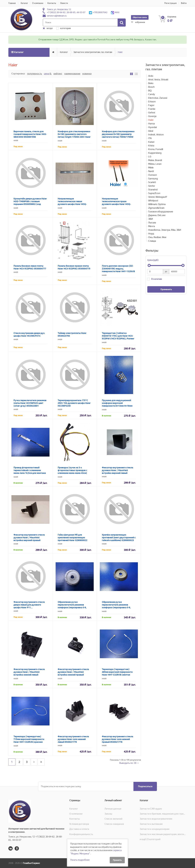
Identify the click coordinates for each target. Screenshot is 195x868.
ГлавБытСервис (31, 863)
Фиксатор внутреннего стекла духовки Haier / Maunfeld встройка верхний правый (29, 538)
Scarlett (152, 182)
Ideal (151, 131)
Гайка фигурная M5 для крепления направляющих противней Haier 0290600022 (73, 538)
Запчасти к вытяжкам (151, 824)
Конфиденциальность (81, 834)
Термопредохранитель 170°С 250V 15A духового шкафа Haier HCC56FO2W (74, 403)
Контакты (52, 3)
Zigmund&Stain (156, 208)
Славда (152, 241)
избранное (138, 22)
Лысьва (152, 223)
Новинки (87, 74)
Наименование (72, 74)
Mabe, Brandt (155, 160)
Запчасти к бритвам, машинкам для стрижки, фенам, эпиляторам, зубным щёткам (163, 814)
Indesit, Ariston (156, 135)
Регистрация (170, 3)
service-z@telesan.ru (57, 16)
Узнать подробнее (80, 860)
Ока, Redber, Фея (157, 237)
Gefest (152, 113)
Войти (184, 3)
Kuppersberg (155, 153)
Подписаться (145, 786)
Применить (166, 289)
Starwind (153, 190)
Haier (120, 52)
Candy (152, 94)
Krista (151, 146)
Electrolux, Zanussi (158, 98)
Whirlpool (153, 201)
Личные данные (113, 809)
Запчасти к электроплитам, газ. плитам (93, 52)
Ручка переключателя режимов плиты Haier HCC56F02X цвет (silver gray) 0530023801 (30, 403)
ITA (150, 138)
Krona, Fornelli (156, 149)
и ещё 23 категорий (150, 839)
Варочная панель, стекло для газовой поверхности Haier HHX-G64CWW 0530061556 (30, 134)
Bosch (151, 87)
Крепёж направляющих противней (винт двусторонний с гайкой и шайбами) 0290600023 (119, 538)
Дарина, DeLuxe (157, 215)
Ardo (151, 76)
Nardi (151, 171)
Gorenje (152, 116)
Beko (151, 83)
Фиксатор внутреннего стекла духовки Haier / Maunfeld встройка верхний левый (118, 470)
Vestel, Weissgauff (158, 197)
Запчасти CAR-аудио (151, 809)
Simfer (152, 186)
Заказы (108, 814)
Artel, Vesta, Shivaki (158, 80)
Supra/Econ (154, 193)
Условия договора (79, 824)
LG (150, 157)
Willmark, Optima (157, 204)
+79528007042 (98, 12)
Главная (12, 3)
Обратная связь (140, 17)
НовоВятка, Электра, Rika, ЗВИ (165, 230)
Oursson (153, 175)
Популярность (35, 74)
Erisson (152, 102)
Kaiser (151, 142)
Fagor (151, 105)
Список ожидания (114, 824)
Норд (151, 234)
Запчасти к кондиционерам (155, 829)
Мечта (152, 226)
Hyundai (152, 127)
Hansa (152, 124)
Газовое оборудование (161, 212)
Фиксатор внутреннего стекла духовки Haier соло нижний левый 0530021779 (73, 739)
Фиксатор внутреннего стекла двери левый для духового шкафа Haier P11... (29, 605)
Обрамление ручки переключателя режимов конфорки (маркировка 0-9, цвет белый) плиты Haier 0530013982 (72, 607)
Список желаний (113, 819)
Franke (152, 109)
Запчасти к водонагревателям (156, 819)
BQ (150, 91)
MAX (115, 12)
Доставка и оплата (79, 829)
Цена (46, 74)
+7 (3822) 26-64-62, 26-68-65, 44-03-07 (66, 12)
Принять (117, 860)
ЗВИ (151, 219)
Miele (151, 168)
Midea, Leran (155, 164)
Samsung (153, 179)
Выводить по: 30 (128, 763)
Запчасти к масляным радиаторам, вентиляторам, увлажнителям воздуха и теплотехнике (163, 834)
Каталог (24, 3)
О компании (38, 3)
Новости (64, 3)
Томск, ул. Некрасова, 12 (59, 9)
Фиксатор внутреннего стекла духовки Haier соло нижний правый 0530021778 (118, 739)
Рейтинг (58, 74)
